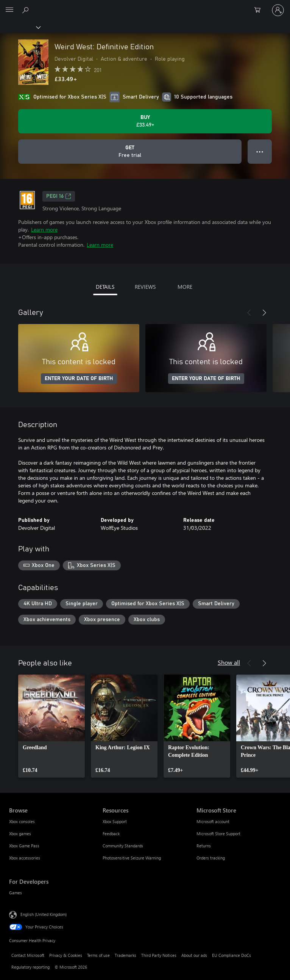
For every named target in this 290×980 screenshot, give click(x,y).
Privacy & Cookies (66, 955)
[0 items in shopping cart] (260, 10)
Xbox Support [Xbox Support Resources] (115, 821)
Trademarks (126, 955)
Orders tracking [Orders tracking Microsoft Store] (211, 858)
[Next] (264, 313)
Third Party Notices (159, 955)
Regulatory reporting (30, 967)
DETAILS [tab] (105, 287)
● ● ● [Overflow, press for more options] (260, 151)
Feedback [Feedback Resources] (111, 834)
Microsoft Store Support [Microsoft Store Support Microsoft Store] (218, 834)
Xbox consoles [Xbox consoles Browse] (22, 821)
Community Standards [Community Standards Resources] (123, 846)
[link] (51, 726)
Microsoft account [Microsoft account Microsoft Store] (213, 821)
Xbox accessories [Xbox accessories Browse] (25, 858)
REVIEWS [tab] (145, 287)
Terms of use (98, 955)
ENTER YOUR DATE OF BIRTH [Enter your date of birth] (79, 379)
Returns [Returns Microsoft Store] (204, 846)
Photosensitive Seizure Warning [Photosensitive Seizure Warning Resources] (132, 858)
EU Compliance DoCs (232, 955)
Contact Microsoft (28, 955)
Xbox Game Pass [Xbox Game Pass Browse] (24, 846)
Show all (229, 662)
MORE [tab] (185, 287)
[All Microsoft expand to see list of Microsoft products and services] (9, 10)
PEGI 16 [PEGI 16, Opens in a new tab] (59, 196)
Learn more (44, 229)
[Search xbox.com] (27, 10)
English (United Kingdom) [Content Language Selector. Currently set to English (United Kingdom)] (44, 914)
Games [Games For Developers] (16, 893)
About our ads (194, 955)
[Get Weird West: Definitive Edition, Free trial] (130, 152)
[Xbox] (20, 27)
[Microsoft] (145, 6)
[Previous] (249, 313)
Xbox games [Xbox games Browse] (20, 834)
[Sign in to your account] (278, 10)
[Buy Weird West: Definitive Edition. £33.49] (145, 121)
